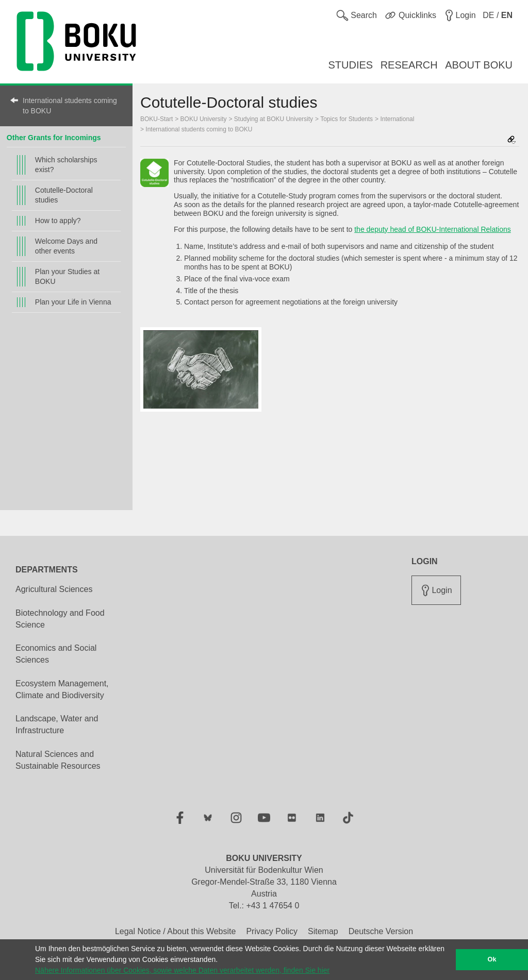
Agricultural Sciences (54, 589)
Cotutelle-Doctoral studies (64, 195)
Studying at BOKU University (274, 119)
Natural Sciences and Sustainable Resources (58, 760)
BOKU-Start (156, 119)
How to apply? (58, 221)
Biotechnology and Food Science (60, 619)
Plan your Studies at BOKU (67, 276)
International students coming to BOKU (70, 106)
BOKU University (204, 119)
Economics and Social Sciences (56, 654)
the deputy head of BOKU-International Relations (433, 229)
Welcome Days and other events (66, 246)
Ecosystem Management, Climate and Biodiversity (62, 689)
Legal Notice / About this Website (176, 931)
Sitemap (323, 931)
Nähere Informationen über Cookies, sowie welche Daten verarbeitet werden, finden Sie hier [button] (182, 970)
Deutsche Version (381, 931)
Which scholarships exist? (66, 165)
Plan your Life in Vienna (73, 302)
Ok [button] (492, 959)
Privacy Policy (272, 931)
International (397, 119)
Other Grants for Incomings (54, 138)
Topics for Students (346, 119)
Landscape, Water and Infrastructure (57, 724)
